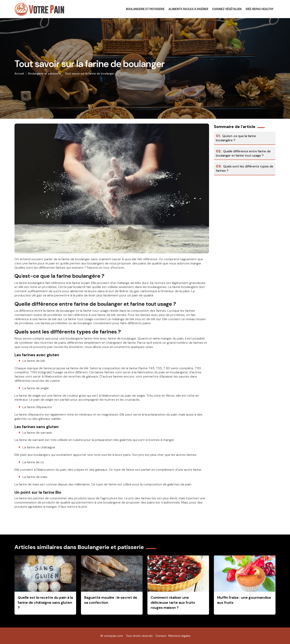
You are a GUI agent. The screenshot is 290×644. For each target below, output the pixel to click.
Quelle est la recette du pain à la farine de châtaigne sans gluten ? (45, 602)
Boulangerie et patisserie (145, 9)
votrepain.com (113, 636)
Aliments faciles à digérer (188, 9)
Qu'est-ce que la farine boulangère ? (236, 138)
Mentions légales (179, 636)
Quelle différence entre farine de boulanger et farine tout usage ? (243, 153)
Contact (161, 636)
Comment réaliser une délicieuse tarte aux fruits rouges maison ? (173, 602)
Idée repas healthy (260, 9)
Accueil (19, 73)
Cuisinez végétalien (227, 9)
